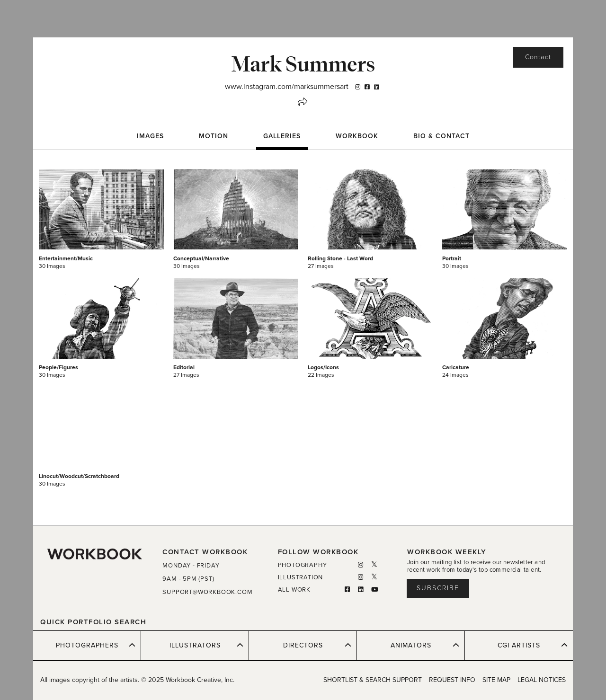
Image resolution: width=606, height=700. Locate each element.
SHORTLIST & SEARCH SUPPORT (373, 680)
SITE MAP (496, 680)
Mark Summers (303, 63)
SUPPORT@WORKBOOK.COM (207, 592)
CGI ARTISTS (533, 645)
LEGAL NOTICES (542, 680)
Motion (214, 136)
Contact (538, 57)
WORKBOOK (357, 136)
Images (150, 136)
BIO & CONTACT (441, 136)
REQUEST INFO (452, 680)
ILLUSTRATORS (207, 645)
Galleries (282, 136)
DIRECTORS (317, 645)
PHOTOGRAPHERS (96, 645)
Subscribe (438, 588)
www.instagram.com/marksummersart (287, 87)
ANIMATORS (425, 645)
